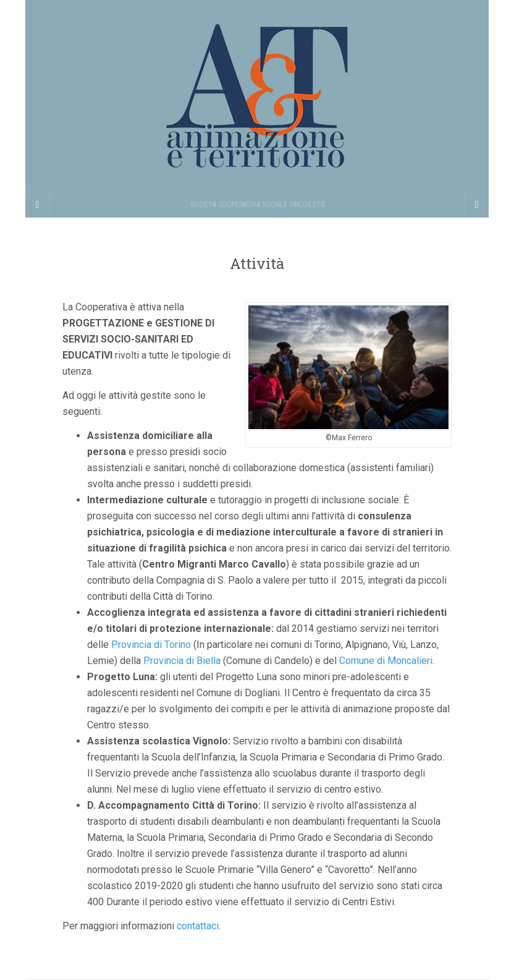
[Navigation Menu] (476, 205)
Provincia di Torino (151, 645)
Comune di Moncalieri (386, 661)
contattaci (198, 926)
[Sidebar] (38, 205)
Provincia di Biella (182, 661)
